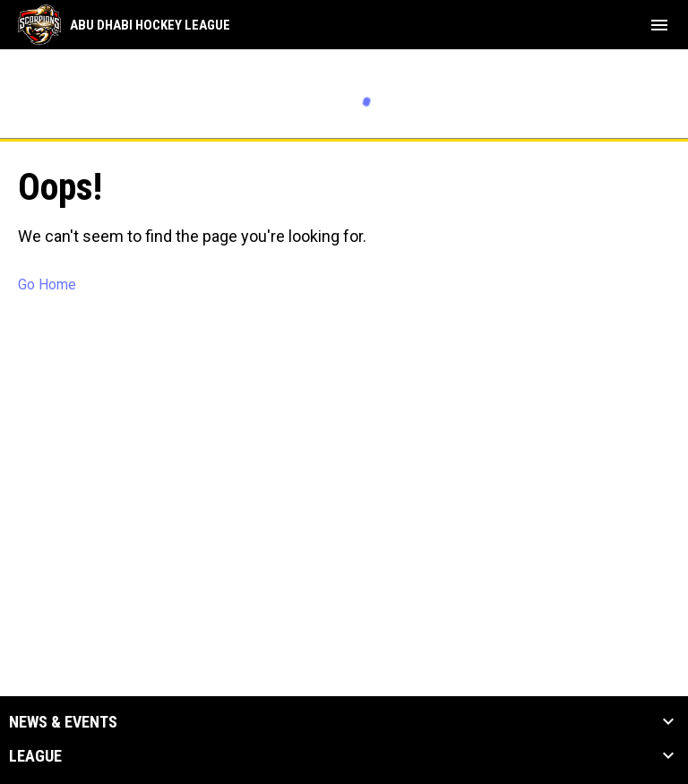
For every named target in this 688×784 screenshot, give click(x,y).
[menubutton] (659, 25)
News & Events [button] (63, 722)
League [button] (35, 756)
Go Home (47, 284)
